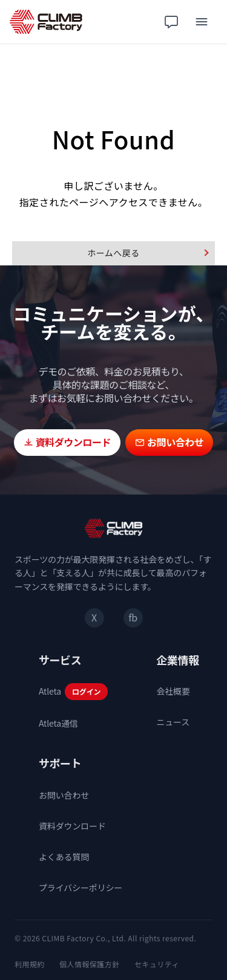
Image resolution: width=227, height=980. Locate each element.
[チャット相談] (171, 22)
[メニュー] (202, 22)
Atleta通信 (58, 723)
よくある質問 (64, 857)
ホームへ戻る (113, 253)
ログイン (86, 691)
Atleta (50, 691)
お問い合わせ (64, 795)
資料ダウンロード (72, 826)
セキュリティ (157, 964)
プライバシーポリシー (81, 888)
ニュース (173, 722)
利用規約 (30, 964)
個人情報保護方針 (90, 964)
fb (133, 617)
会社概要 (173, 691)
